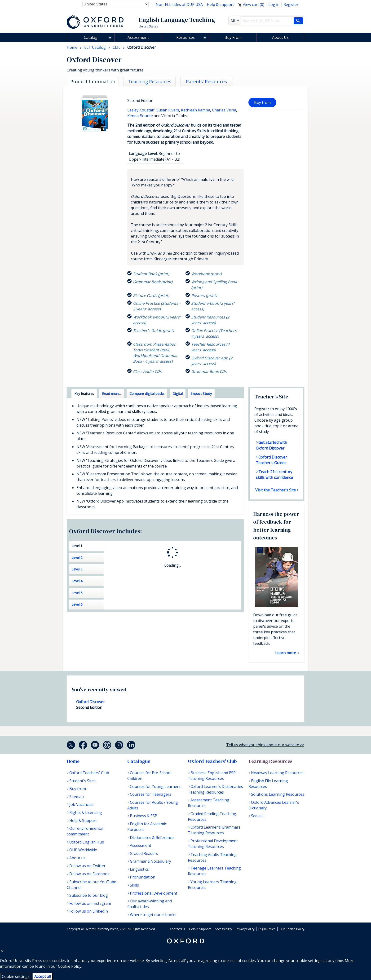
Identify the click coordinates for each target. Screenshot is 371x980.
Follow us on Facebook (89, 874)
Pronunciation (143, 877)
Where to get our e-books (153, 915)
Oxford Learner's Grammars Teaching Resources (214, 830)
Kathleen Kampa (196, 110)
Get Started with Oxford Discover (271, 445)
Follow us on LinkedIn (89, 911)
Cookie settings (16, 976)
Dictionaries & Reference (152, 838)
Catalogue (139, 761)
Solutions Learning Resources (278, 794)
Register (291, 4)
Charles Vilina (224, 110)
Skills (134, 885)
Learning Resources (270, 761)
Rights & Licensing (86, 812)
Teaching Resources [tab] (150, 82)
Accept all (43, 976)
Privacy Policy (245, 929)
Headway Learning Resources (277, 773)
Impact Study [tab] (201, 394)
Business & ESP (144, 816)
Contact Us (177, 929)
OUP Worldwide (83, 850)
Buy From (233, 37)
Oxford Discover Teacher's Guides (271, 460)
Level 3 (77, 569)
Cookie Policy (70, 966)
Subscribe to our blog (89, 895)
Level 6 (77, 604)
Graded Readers (144, 853)
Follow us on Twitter (87, 866)
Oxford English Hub (87, 842)
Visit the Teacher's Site (276, 490)
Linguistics (139, 869)
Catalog (91, 37)
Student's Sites (82, 781)
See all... (258, 816)
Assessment (138, 37)
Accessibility (223, 929)
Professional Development (154, 893)
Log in (274, 4)
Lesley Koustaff (141, 110)
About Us (280, 37)
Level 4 (77, 581)
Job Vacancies (81, 804)
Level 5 (77, 593)
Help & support (220, 4)
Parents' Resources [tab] (206, 82)
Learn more (286, 653)
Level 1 (77, 546)
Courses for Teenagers (151, 794)
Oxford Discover (91, 702)
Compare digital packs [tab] (147, 394)
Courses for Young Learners (155, 786)
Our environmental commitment (85, 831)
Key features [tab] (84, 394)
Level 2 (77, 558)
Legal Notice (267, 929)
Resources (185, 37)
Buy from (262, 102)
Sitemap (77, 797)
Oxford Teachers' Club (89, 773)
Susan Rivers (168, 110)
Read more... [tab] (112, 394)
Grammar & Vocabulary (150, 861)
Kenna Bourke (140, 116)
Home (73, 761)
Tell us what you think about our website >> (265, 745)
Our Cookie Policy (292, 929)
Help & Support (83, 821)
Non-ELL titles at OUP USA (179, 4)
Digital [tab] (178, 394)
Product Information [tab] (93, 82)
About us (77, 858)
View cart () (251, 4)
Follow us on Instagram (90, 903)
